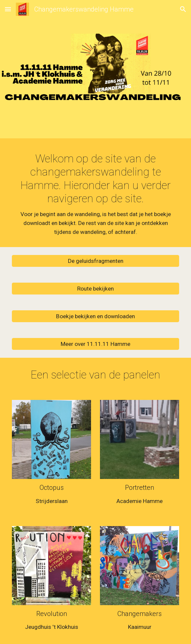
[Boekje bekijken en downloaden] (95, 316)
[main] (95, 194)
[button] (8, 9)
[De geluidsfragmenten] (95, 261)
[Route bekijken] (95, 288)
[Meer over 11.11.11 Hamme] (95, 344)
